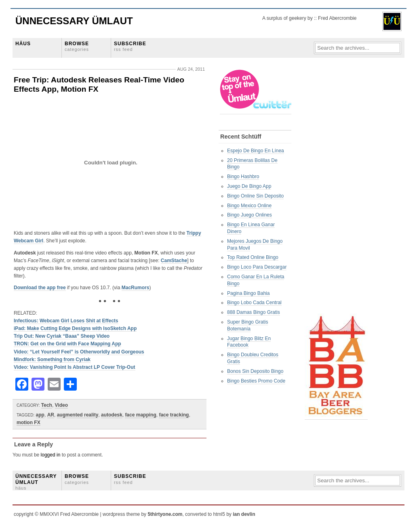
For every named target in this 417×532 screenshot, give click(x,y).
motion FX (28, 423)
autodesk (112, 415)
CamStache (174, 261)
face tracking (174, 415)
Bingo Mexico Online (249, 206)
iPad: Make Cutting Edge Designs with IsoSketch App (75, 328)
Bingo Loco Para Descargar (257, 267)
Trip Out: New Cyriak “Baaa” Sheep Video (62, 336)
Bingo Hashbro (243, 177)
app (40, 415)
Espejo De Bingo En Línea (256, 151)
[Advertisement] (337, 190)
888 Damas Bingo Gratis (254, 312)
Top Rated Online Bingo (253, 257)
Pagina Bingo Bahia (248, 293)
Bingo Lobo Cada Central (254, 303)
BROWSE (77, 46)
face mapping (140, 415)
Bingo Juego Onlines (250, 215)
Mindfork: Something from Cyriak (52, 360)
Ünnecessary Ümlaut (74, 21)
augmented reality (78, 415)
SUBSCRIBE (130, 46)
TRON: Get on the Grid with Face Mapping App (67, 344)
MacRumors (136, 288)
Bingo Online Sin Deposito (255, 196)
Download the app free (40, 288)
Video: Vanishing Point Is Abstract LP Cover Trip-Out (75, 367)
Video (61, 405)
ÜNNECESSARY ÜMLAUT (36, 482)
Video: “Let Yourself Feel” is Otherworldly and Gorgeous (79, 352)
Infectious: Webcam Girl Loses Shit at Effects (66, 321)
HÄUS (23, 44)
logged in (51, 455)
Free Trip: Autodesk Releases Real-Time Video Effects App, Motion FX (99, 84)
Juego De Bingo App (249, 186)
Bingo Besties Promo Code (256, 381)
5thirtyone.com (165, 514)
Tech (47, 405)
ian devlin (244, 514)
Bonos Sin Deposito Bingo (255, 371)
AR (51, 415)
